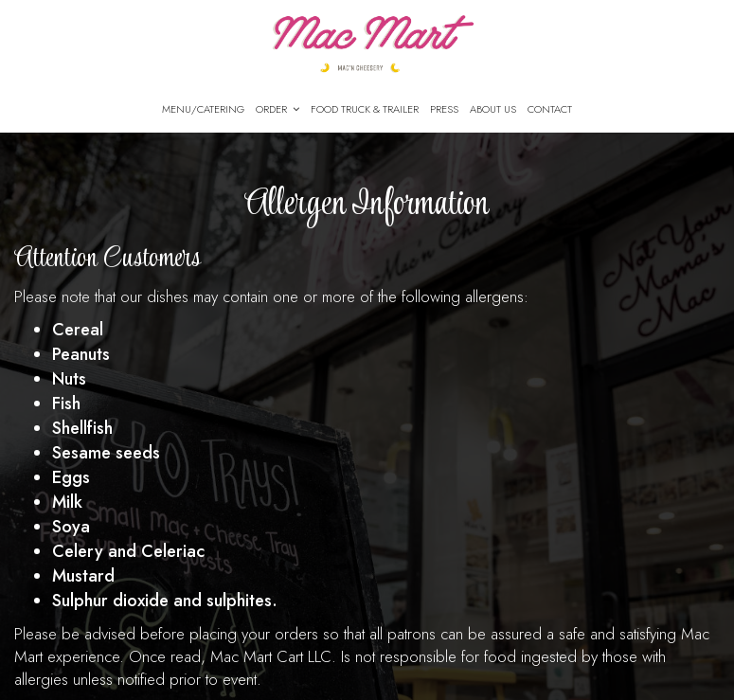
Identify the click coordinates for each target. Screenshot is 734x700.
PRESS (444, 109)
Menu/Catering (203, 109)
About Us (493, 109)
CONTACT (550, 109)
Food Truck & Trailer (365, 109)
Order (277, 109)
